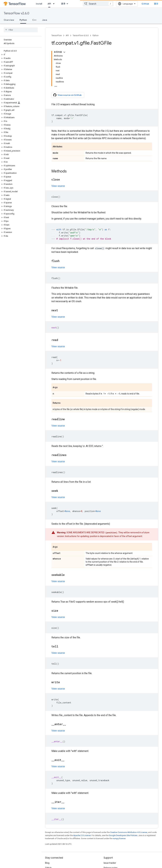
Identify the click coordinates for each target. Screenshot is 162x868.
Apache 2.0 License (82, 835)
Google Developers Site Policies (123, 835)
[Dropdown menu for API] (55, 4)
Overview (9, 20)
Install (39, 4)
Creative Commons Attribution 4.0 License (129, 832)
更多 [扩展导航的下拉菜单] (63, 4)
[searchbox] (21, 30)
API (67, 35)
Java (45, 20)
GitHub (145, 4)
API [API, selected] (49, 4)
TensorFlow (57, 35)
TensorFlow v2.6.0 (16, 13)
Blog (47, 863)
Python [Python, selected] (23, 20)
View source (58, 186)
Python (96, 35)
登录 (156, 4)
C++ (34, 20)
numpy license (119, 838)
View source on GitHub (67, 95)
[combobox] (98, 4)
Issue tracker (110, 863)
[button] (20, 55)
